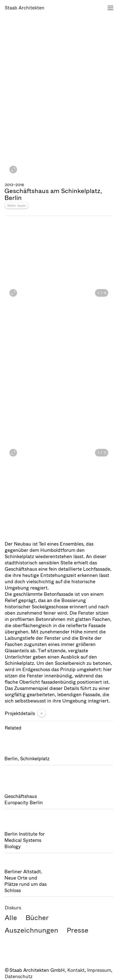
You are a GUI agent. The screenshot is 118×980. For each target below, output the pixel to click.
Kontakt (76, 970)
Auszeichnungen (31, 930)
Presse (78, 930)
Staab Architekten (25, 8)
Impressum (99, 970)
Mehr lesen (17, 206)
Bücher (37, 918)
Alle (11, 918)
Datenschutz (19, 977)
